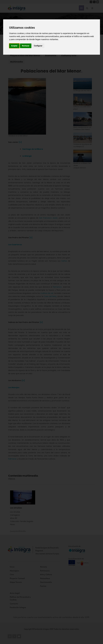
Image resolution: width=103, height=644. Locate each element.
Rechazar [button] (26, 46)
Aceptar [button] (14, 46)
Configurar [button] (38, 46)
